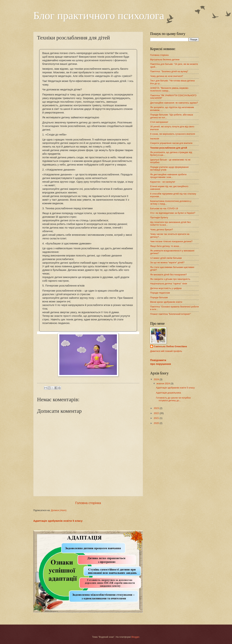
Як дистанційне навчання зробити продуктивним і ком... (168, 176)
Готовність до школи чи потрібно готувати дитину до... (173, 399)
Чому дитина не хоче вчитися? (167, 76)
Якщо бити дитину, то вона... (165, 246)
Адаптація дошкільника (168, 393)
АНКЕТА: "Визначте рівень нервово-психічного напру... (170, 89)
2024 (157, 379)
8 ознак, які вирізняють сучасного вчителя (173, 134)
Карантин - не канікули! (163, 182)
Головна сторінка (88, 503)
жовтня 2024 (163, 384)
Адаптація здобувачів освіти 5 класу (58, 521)
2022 (157, 413)
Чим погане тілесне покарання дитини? (171, 241)
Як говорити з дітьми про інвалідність (170, 279)
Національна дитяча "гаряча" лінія (169, 284)
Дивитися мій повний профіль (166, 351)
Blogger (135, 637)
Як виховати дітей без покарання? (169, 275)
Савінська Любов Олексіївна (170, 346)
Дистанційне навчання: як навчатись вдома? (174, 103)
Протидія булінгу (159, 217)
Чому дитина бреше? (162, 230)
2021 (157, 418)
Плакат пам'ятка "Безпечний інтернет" (171, 314)
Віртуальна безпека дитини (165, 60)
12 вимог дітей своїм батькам (166, 258)
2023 (157, 408)
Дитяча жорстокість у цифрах (166, 288)
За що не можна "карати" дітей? (167, 262)
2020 (157, 423)
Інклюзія (155, 139)
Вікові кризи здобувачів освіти (166, 302)
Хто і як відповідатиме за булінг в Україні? (173, 213)
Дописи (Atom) (59, 510)
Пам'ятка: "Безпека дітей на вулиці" (169, 71)
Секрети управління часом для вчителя (171, 143)
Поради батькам (159, 297)
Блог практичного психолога (99, 15)
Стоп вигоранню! (159, 122)
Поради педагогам (160, 293)
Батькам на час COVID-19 (164, 208)
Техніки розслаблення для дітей (169, 148)
